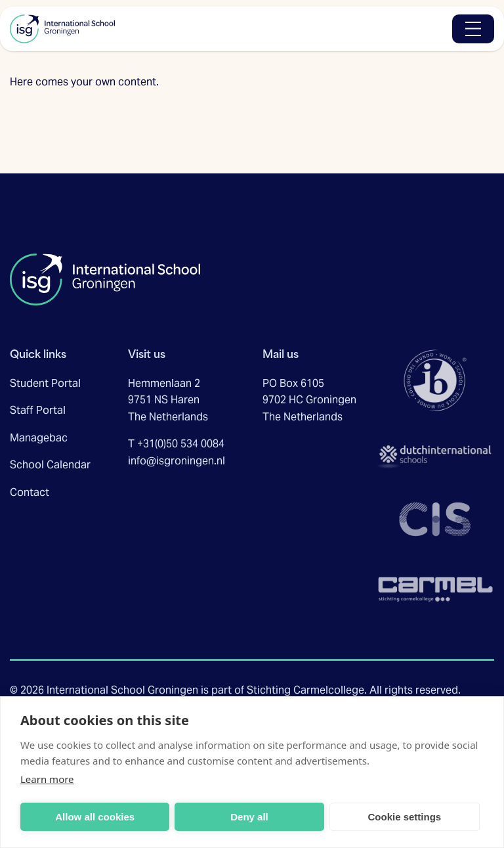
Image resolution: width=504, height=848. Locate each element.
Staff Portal (38, 410)
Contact (30, 492)
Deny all (249, 817)
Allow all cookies (95, 817)
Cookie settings (404, 817)
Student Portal (45, 383)
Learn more (47, 779)
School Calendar (50, 465)
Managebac (39, 438)
